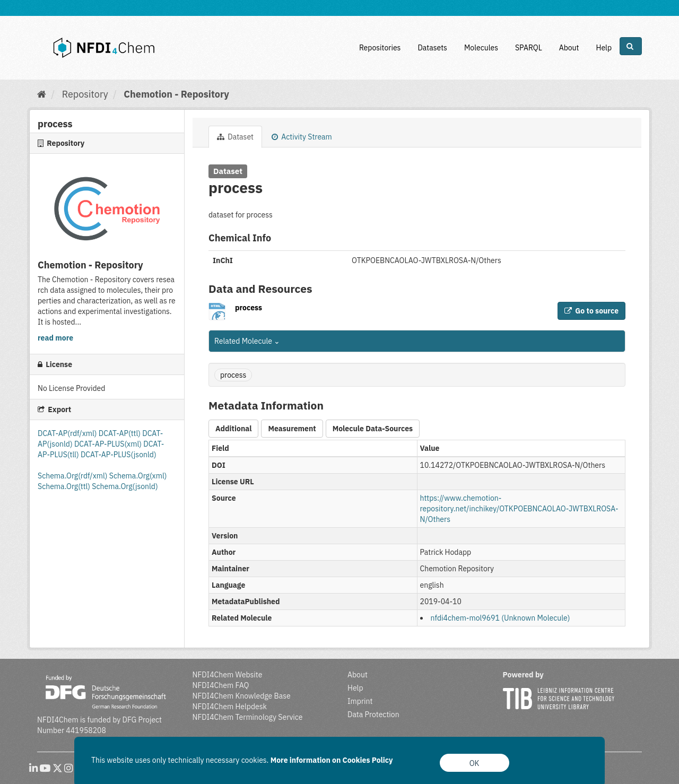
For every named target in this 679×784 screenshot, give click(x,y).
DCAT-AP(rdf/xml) (68, 433)
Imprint (360, 701)
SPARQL (529, 48)
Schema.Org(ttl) (65, 486)
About (569, 48)
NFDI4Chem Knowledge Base (242, 696)
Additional (233, 429)
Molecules (481, 48)
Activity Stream (302, 137)
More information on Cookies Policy (332, 760)
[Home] (42, 94)
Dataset (235, 137)
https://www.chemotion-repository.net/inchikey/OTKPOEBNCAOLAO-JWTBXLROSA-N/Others (519, 509)
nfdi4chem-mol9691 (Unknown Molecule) (500, 618)
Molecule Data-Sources (373, 429)
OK (475, 763)
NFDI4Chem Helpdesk (230, 707)
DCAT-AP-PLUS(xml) (109, 444)
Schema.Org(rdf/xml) (73, 476)
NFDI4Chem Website (228, 675)
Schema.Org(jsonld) (125, 486)
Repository (85, 94)
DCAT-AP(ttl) (120, 433)
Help (604, 48)
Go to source (591, 311)
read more (55, 338)
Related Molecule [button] (247, 341)
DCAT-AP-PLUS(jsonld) (119, 455)
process (249, 308)
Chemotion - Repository (176, 94)
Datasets (432, 48)
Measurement (292, 429)
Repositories (380, 48)
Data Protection (373, 715)
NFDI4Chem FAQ (221, 685)
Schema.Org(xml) (138, 476)
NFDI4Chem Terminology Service (248, 717)
